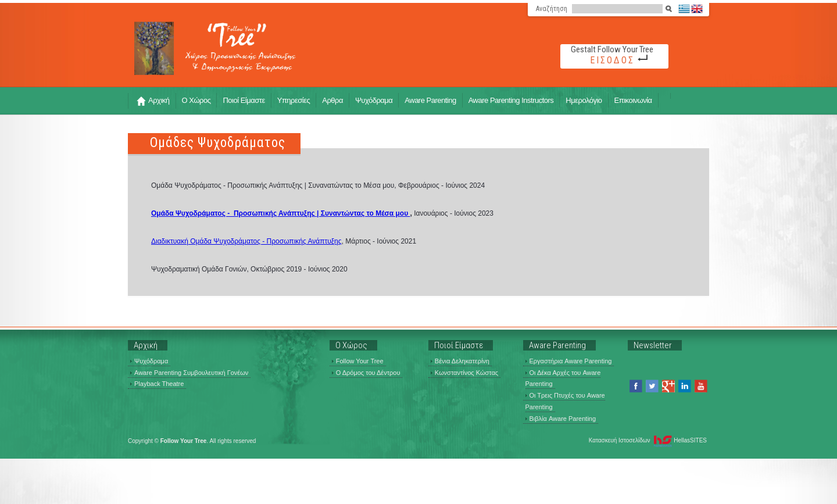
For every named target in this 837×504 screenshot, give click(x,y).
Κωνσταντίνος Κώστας (464, 373)
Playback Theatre (157, 384)
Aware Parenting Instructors (511, 100)
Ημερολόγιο (584, 100)
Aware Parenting (430, 100)
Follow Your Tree (358, 361)
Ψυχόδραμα (374, 100)
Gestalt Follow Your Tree (612, 49)
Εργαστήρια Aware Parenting (569, 361)
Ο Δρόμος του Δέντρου (366, 373)
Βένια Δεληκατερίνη (460, 361)
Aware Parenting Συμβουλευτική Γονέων (189, 373)
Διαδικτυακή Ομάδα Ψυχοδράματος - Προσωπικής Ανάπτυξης (246, 241)
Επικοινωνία (633, 100)
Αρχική (153, 101)
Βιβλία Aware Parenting (561, 419)
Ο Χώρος (196, 100)
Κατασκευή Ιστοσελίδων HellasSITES (648, 441)
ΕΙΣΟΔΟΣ (612, 60)
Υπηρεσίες (294, 100)
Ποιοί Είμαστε (244, 100)
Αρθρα (332, 100)
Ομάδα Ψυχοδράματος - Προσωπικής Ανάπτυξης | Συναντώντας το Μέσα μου (281, 213)
